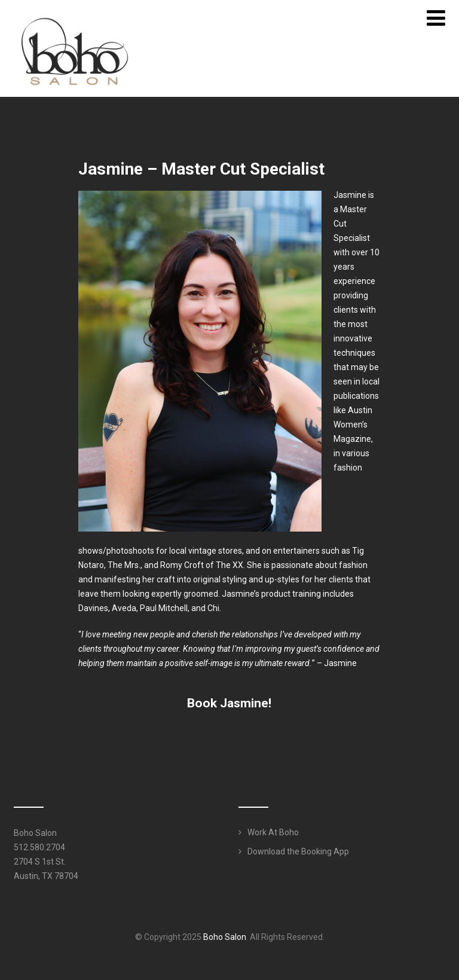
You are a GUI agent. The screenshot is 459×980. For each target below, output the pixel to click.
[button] (229, 703)
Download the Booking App (298, 851)
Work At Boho (273, 832)
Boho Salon (225, 937)
